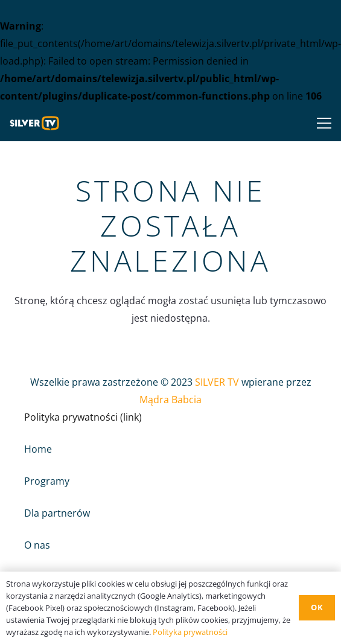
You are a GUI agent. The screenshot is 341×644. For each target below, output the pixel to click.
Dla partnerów (57, 513)
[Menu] (322, 123)
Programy (47, 481)
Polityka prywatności (190, 632)
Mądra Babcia (170, 400)
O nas (37, 545)
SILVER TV (217, 382)
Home (38, 449)
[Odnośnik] (37, 123)
